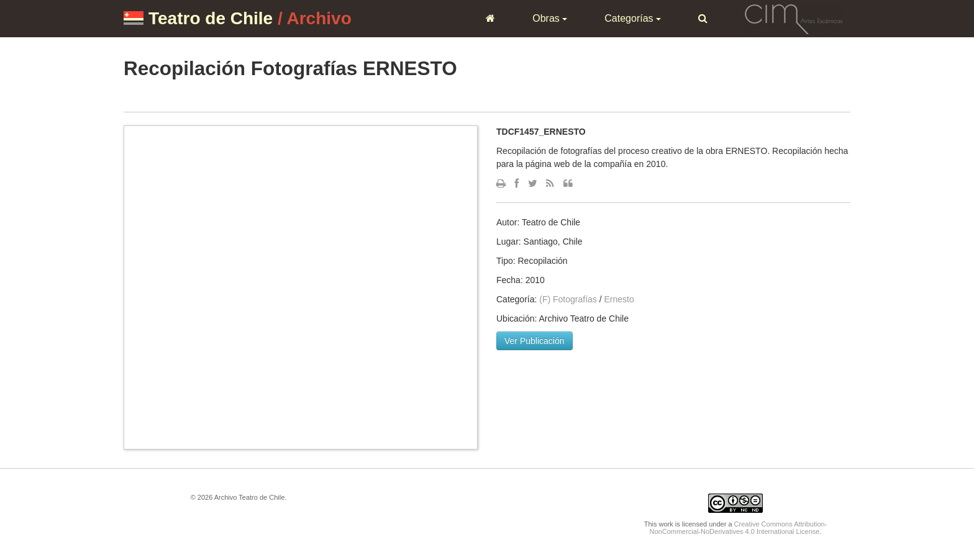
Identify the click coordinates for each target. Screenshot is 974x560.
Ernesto (619, 299)
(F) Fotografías (568, 299)
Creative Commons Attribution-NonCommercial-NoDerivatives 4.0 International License (739, 528)
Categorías (633, 18)
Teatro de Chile (211, 18)
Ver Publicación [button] (535, 341)
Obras (550, 18)
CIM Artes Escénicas (794, 18)
